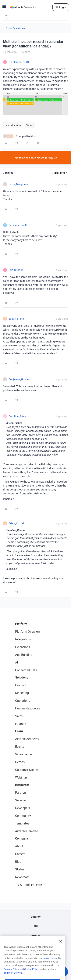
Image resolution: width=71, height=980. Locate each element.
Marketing (22, 693)
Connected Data (26, 670)
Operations (23, 701)
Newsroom (22, 877)
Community (23, 816)
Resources (22, 785)
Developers (23, 808)
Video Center (24, 754)
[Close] (61, 951)
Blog (18, 862)
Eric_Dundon (16, 270)
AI (17, 662)
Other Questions (15, 28)
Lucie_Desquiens (18, 184)
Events (20, 747)
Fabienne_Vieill (18, 225)
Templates (22, 823)
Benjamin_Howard (20, 379)
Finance (21, 724)
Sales (19, 716)
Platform (21, 624)
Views (30, 125)
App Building (24, 655)
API (36, 926)
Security (36, 917)
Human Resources (28, 708)
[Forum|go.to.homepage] (23, 7)
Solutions (22, 677)
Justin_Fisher (17, 319)
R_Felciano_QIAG (19, 62)
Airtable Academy (27, 739)
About (19, 846)
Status (20, 869)
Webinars (21, 777)
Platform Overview (28, 631)
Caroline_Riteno (18, 416)
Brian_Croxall (17, 523)
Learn (19, 731)
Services (21, 800)
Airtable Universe (27, 831)
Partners (21, 792)
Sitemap (35, 936)
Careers (20, 854)
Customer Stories (27, 770)
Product (21, 685)
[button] (4, 8)
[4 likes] (19, 136)
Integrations (23, 639)
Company (22, 838)
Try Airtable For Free (28, 885)
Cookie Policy (50, 968)
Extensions (23, 647)
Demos (20, 762)
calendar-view (13, 125)
